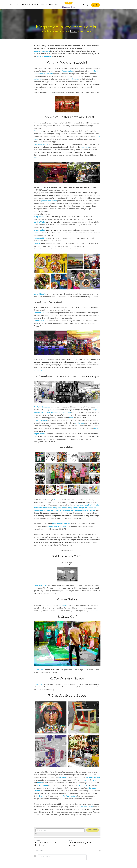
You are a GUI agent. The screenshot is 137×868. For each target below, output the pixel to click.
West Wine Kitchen (41, 139)
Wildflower (38, 126)
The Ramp (38, 679)
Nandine (37, 223)
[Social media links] (88, 5)
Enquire (95, 5)
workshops (78, 414)
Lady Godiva (39, 312)
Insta (96, 419)
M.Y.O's (75, 31)
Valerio (95, 778)
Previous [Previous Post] (37, 838)
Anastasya (96, 780)
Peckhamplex (67, 71)
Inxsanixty (57, 775)
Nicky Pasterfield (87, 775)
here (100, 150)
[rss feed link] (102, 848)
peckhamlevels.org (94, 48)
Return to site (39, 848)
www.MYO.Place (86, 54)
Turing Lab (68, 783)
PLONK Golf (38, 665)
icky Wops (39, 207)
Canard (37, 234)
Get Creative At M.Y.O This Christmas (47, 841)
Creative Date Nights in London (86, 840)
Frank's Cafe (48, 74)
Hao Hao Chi (39, 228)
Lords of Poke (40, 212)
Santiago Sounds (81, 786)
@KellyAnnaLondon (42, 194)
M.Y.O (56, 493)
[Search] (83, 5)
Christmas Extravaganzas (58, 519)
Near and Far (39, 304)
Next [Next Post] (71, 838)
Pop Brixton (65, 79)
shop (58, 409)
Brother (87, 791)
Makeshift (98, 76)
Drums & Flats (39, 220)
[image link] (69, 3)
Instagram (82, 142)
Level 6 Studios (40, 286)
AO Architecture (52, 794)
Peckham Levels (86, 804)
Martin (86, 778)
